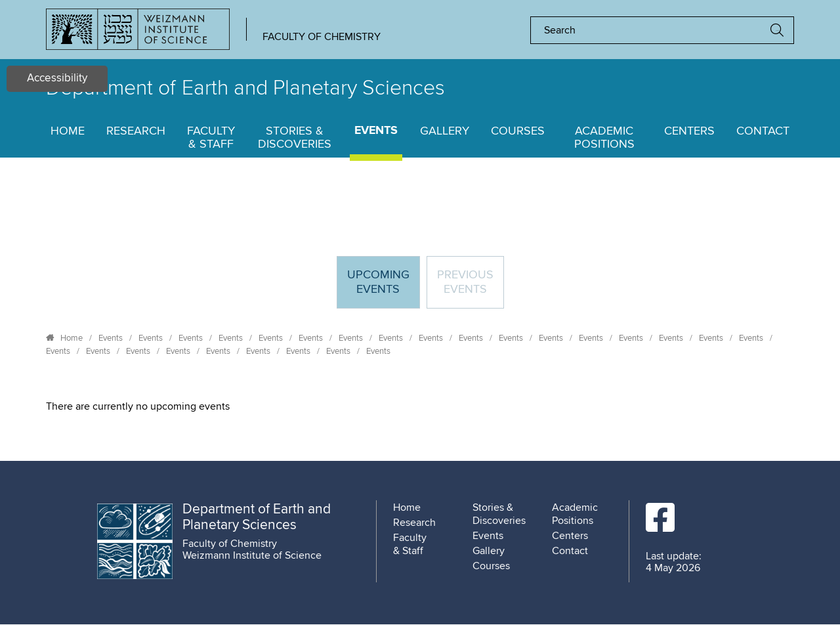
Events (376, 131)
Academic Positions (604, 138)
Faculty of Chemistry (322, 37)
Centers (689, 131)
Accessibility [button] (57, 78)
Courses (518, 131)
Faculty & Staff (211, 138)
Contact (763, 131)
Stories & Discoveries (295, 138)
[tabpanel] (420, 406)
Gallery (445, 131)
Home (68, 131)
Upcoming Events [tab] (383, 288)
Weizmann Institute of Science (252, 555)
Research (136, 131)
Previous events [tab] (465, 282)
